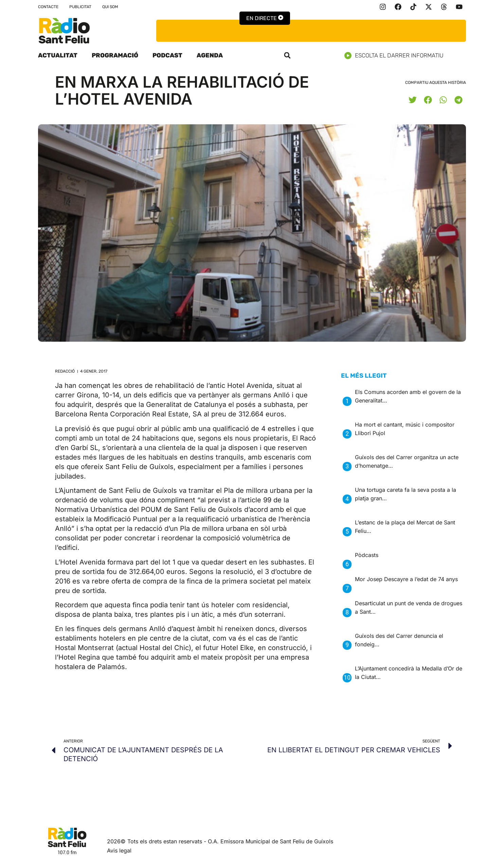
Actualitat (58, 55)
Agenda (210, 55)
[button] (287, 55)
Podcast (167, 55)
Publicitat (80, 7)
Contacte (48, 7)
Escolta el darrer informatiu (397, 56)
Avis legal (119, 850)
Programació (115, 55)
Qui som (110, 7)
